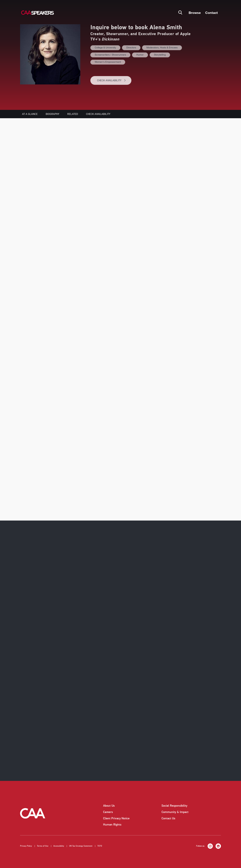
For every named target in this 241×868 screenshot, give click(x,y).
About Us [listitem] (109, 806)
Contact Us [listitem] (168, 818)
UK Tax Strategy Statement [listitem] (81, 846)
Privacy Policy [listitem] (26, 846)
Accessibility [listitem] (59, 846)
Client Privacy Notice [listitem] (116, 818)
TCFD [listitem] (100, 846)
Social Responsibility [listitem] (174, 806)
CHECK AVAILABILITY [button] (112, 80)
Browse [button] (195, 13)
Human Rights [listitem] (112, 825)
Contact (211, 13)
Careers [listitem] (108, 812)
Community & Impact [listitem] (175, 812)
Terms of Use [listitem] (43, 846)
